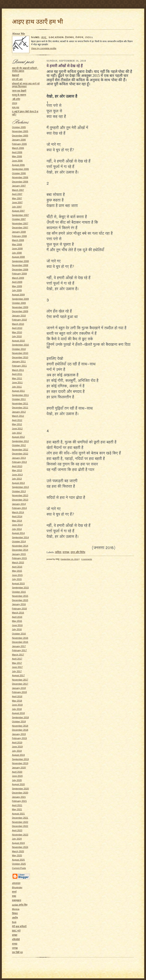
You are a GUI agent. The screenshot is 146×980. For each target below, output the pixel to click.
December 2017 (20, 684)
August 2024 (18, 843)
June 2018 (17, 705)
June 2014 (17, 525)
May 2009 (17, 286)
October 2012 (19, 445)
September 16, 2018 (70, 559)
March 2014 (18, 512)
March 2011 (18, 370)
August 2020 (18, 784)
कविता (58, 552)
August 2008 (18, 257)
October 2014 (19, 541)
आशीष (15, 918)
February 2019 (19, 738)
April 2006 (17, 152)
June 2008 (17, 249)
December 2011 (20, 408)
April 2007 (17, 194)
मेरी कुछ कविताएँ (19, 926)
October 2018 (19, 721)
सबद (14, 896)
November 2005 (20, 131)
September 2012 (20, 441)
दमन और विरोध (78, 552)
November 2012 (20, 450)
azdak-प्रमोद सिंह (20, 905)
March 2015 (18, 562)
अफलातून (16, 883)
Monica (16, 909)
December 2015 (20, 600)
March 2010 (18, 324)
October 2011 (19, 399)
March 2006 (18, 148)
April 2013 (17, 466)
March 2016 (18, 613)
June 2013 (17, 475)
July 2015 (17, 579)
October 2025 (19, 864)
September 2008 (20, 261)
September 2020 (20, 789)
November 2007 (20, 223)
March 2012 (18, 416)
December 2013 (20, 500)
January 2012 (19, 412)
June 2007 (17, 202)
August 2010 (18, 341)
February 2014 (19, 508)
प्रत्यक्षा (15, 935)
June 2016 (17, 625)
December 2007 (20, 228)
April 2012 (17, 420)
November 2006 (20, 177)
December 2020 (20, 793)
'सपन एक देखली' (19, 91)
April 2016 (17, 617)
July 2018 (17, 709)
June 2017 (17, 667)
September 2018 (20, 717)
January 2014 (19, 504)
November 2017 (20, 680)
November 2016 (20, 638)
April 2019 (17, 742)
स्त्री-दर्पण (16, 99)
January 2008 (19, 232)
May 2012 (17, 424)
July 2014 (17, 529)
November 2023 (20, 835)
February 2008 (19, 236)
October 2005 (19, 127)
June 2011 (17, 382)
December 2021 (20, 818)
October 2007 (19, 219)
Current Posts (19, 868)
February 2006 (19, 144)
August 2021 (18, 814)
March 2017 (18, 655)
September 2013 (20, 487)
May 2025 (17, 855)
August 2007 (18, 211)
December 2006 (20, 182)
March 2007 (18, 190)
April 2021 (17, 805)
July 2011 (17, 387)
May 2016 (17, 621)
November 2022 (20, 822)
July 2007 (17, 207)
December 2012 (20, 454)
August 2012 (18, 437)
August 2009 (18, 295)
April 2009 (17, 282)
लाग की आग (17, 79)
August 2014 (18, 533)
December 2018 (20, 730)
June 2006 (17, 161)
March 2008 (18, 240)
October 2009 (19, 303)
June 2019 (17, 747)
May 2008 (17, 244)
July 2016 (17, 629)
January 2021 (19, 797)
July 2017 (17, 671)
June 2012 (17, 429)
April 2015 (17, 567)
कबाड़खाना (17, 900)
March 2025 (18, 851)
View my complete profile (44, 48)
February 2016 (19, 609)
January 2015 (19, 554)
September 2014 (20, 537)
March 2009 (18, 278)
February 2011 (19, 366)
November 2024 (20, 847)
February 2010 (19, 320)
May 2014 (17, 521)
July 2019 (17, 751)
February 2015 (19, 558)
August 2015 (18, 583)
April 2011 (17, 374)
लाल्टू (44, 37)
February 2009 (19, 274)
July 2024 (17, 839)
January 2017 (19, 646)
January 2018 (19, 688)
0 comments (87, 559)
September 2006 (20, 169)
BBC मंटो (16, 931)
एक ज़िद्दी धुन (17, 952)
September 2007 (20, 215)
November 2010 (20, 353)
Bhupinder (17, 887)
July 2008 (17, 253)
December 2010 (20, 357)
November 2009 (20, 307)
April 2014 (17, 516)
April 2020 (17, 772)
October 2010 (19, 349)
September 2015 (20, 588)
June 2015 (17, 575)
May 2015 (17, 571)
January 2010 (19, 316)
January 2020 (19, 768)
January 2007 (19, 186)
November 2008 (20, 265)
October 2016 (19, 634)
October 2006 (19, 173)
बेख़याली (16, 75)
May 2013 (17, 470)
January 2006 (19, 140)
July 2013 (17, 479)
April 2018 (17, 696)
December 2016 (20, 642)
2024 (15, 103)
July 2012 (17, 433)
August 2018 (18, 713)
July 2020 (17, 780)
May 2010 (17, 332)
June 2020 (17, 776)
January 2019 (19, 734)
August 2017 (18, 675)
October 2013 (19, 491)
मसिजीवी (16, 939)
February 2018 (19, 692)
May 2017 (17, 663)
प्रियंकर (15, 913)
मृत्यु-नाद (16, 107)
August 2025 (18, 860)
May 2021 (17, 809)
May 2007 (17, 198)
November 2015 (20, 596)
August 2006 (18, 165)
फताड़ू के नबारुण (19, 95)
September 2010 (20, 345)
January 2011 (19, 361)
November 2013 (20, 495)
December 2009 (20, 311)
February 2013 (19, 462)
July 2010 (17, 336)
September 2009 (20, 299)
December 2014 (20, 550)
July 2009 (17, 290)
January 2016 (19, 604)
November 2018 (20, 726)
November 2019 (20, 763)
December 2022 (20, 826)
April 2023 (17, 830)
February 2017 (19, 650)
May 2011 (17, 378)
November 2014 (20, 546)
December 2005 (20, 136)
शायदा (15, 944)
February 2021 (19, 801)
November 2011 (20, 403)
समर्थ (14, 892)
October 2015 (19, 592)
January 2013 (19, 458)
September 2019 (20, 759)
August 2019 (18, 755)
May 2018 (17, 701)
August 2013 (18, 483)
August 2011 (18, 391)
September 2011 (20, 395)
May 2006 (17, 156)
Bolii (14, 922)
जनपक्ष (15, 948)
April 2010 (17, 328)
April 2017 (17, 659)
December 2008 (20, 270)
